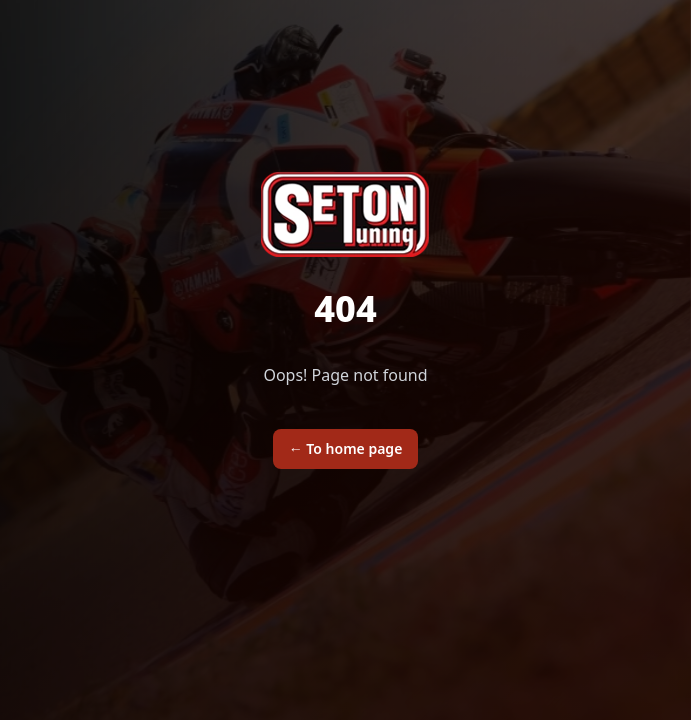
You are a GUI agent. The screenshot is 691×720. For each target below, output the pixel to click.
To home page (346, 448)
